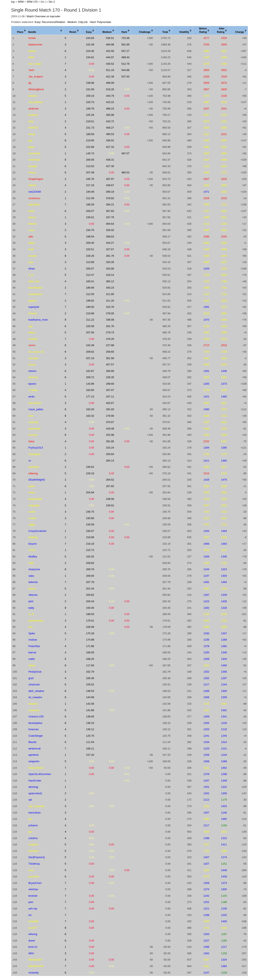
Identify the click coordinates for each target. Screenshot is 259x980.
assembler (34, 153)
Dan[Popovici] (36, 857)
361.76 (110, 256)
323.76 (110, 307)
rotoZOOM (34, 192)
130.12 (90, 729)
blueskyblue (35, 723)
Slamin (32, 185)
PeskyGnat (35, 672)
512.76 (125, 64)
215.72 (90, 550)
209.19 (90, 96)
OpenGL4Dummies (40, 774)
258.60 (110, 352)
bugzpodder (35, 499)
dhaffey (33, 557)
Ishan (32, 269)
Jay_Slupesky (36, 806)
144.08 (90, 697)
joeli (31, 262)
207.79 (90, 582)
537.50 (125, 77)
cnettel (32, 518)
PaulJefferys (36, 102)
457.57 (110, 364)
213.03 (90, 166)
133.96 (90, 384)
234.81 (90, 57)
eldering (33, 473)
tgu (30, 819)
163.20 (90, 409)
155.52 (90, 684)
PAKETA (33, 128)
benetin (33, 96)
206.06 (90, 160)
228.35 (110, 377)
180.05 (90, 307)
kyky (31, 121)
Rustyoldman (36, 768)
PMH (31, 57)
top (13, 2)
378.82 (110, 198)
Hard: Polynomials (101, 22)
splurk (32, 665)
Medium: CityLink (77, 22)
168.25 (90, 659)
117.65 (90, 665)
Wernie (32, 224)
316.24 (110, 448)
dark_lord (34, 281)
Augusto (33, 844)
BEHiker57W (36, 966)
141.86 (90, 710)
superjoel (34, 307)
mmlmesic (34, 160)
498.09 (110, 83)
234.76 (90, 230)
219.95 (90, 140)
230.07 (90, 531)
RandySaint (35, 960)
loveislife (33, 921)
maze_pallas (36, 409)
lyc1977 (33, 928)
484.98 (110, 45)
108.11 (90, 749)
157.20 (90, 755)
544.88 (125, 70)
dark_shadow (36, 691)
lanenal (33, 313)
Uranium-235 (36, 716)
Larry (31, 230)
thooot (32, 172)
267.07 (110, 390)
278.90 (110, 416)
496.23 (110, 109)
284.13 (110, 461)
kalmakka (34, 204)
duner (32, 941)
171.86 (90, 646)
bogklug (33, 537)
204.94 (90, 492)
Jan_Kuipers (36, 77)
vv (30, 461)
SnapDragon (36, 179)
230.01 (90, 217)
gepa (31, 147)
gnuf (31, 678)
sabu (31, 576)
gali (30, 140)
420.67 (110, 403)
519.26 (110, 89)
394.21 (110, 204)
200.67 (90, 269)
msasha (33, 704)
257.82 (110, 486)
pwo (31, 902)
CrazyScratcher (37, 531)
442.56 (110, 51)
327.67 (110, 249)
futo (31, 627)
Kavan (32, 364)
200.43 (90, 601)
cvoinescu (34, 198)
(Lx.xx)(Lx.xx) (36, 352)
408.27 (110, 128)
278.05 (110, 313)
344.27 (110, 243)
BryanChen (35, 883)
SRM (21, 2)
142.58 (90, 704)
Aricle (32, 492)
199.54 (90, 237)
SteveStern (35, 403)
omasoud (34, 710)
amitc (31, 397)
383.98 (110, 115)
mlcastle (33, 358)
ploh (31, 601)
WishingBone (36, 89)
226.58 (90, 326)
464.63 (110, 224)
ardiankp (33, 422)
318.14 (110, 275)
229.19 (90, 473)
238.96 (90, 83)
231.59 (90, 89)
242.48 (90, 345)
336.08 (110, 320)
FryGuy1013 (36, 448)
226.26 (90, 256)
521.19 (110, 70)
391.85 (110, 441)
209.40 (90, 243)
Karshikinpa (35, 288)
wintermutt (34, 749)
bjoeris (32, 384)
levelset (33, 896)
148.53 (90, 691)
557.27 (125, 51)
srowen (33, 256)
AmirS (32, 550)
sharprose (34, 569)
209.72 (90, 377)
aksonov (33, 377)
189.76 (90, 109)
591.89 (125, 45)
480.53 (125, 172)
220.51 (90, 249)
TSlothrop (34, 864)
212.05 (90, 294)
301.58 (110, 358)
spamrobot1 (35, 793)
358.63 (110, 237)
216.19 (90, 544)
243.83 (90, 38)
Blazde (32, 742)
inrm (31, 416)
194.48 (90, 192)
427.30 (110, 166)
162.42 (90, 416)
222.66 (90, 147)
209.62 (90, 352)
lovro (31, 870)
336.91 (110, 140)
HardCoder (35, 781)
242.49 (90, 45)
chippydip (34, 505)
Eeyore (32, 544)
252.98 (110, 435)
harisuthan (34, 813)
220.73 (90, 102)
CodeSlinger (36, 736)
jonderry (33, 115)
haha (31, 441)
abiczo (32, 217)
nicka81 (33, 339)
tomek (32, 38)
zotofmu (33, 838)
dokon (32, 332)
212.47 (90, 275)
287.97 (110, 179)
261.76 (110, 326)
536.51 (110, 38)
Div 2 (52, 2)
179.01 (90, 621)
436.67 (110, 185)
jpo (30, 832)
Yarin (31, 70)
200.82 (90, 595)
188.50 (90, 614)
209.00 (90, 576)
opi (30, 800)
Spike (32, 633)
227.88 (110, 345)
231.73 (90, 128)
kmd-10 (33, 947)
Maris (32, 243)
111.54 (90, 742)
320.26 (110, 262)
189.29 (90, 204)
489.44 (125, 57)
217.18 (90, 185)
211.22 (90, 320)
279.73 (110, 332)
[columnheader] (19, 31)
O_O (31, 614)
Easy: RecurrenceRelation (50, 22)
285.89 (110, 371)
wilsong (33, 934)
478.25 (110, 339)
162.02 (90, 557)
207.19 (90, 358)
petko (32, 486)
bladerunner (35, 45)
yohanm (33, 825)
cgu (30, 326)
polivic (32, 589)
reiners (32, 371)
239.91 (110, 505)
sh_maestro (35, 697)
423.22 (110, 102)
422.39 (110, 77)
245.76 (90, 179)
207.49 (90, 172)
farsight (33, 166)
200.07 (90, 211)
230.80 (90, 518)
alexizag (33, 787)
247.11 (110, 397)
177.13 (90, 397)
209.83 (90, 563)
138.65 (90, 716)
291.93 (110, 409)
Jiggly (32, 524)
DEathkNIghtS (37, 480)
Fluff (31, 249)
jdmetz (32, 51)
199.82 (90, 301)
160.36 (90, 678)
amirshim (34, 876)
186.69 (90, 288)
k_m (31, 275)
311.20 (110, 301)
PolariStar (34, 646)
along (32, 134)
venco (32, 345)
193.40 (90, 608)
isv (30, 915)
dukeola (33, 582)
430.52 (110, 64)
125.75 (90, 736)
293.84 (110, 454)
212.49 (90, 198)
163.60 (90, 390)
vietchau (33, 889)
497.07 (125, 153)
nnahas (33, 640)
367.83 (110, 211)
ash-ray (33, 909)
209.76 (90, 569)
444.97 (110, 57)
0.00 (92, 64)
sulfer (32, 659)
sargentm (34, 761)
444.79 (110, 96)
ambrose (33, 109)
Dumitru (33, 435)
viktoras (33, 595)
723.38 (125, 38)
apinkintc (33, 755)
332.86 (110, 269)
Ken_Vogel (35, 64)
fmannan (33, 729)
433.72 (110, 121)
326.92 (110, 230)
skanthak (34, 467)
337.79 (110, 217)
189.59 (90, 134)
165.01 (90, 281)
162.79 (90, 672)
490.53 (110, 134)
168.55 (90, 652)
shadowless (35, 294)
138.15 (90, 723)
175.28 (90, 633)
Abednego (34, 429)
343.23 (110, 288)
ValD (31, 563)
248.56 (110, 499)
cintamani (34, 684)
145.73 (90, 153)
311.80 (110, 294)
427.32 (110, 147)
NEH (31, 953)
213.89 (90, 262)
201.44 (90, 589)
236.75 (90, 512)
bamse (32, 652)
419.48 (110, 429)
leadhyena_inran (38, 320)
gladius (32, 301)
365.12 (110, 281)
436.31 (110, 160)
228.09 (90, 627)
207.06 (90, 332)
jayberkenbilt (36, 621)
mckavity (33, 973)
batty (31, 608)
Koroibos (33, 851)
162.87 (90, 371)
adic (31, 237)
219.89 (90, 313)
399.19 (110, 192)
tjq (30, 83)
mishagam (34, 454)
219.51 (90, 121)
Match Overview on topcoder (43, 16)
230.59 (90, 524)
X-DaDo (33, 390)
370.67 (110, 422)
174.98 (90, 640)
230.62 (90, 467)
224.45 (90, 51)
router (32, 512)
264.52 (110, 480)
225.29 (90, 115)
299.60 (110, 384)
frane (31, 211)
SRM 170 (32, 2)
